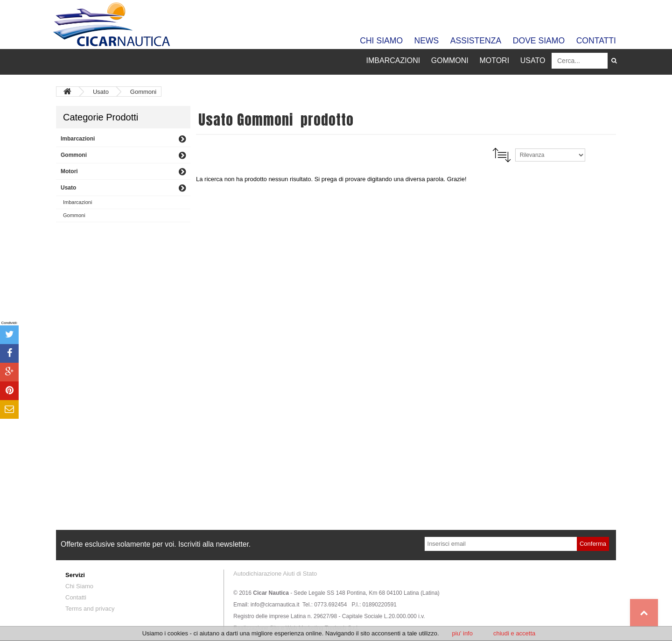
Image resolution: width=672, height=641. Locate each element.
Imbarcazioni (77, 202)
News (427, 41)
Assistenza (476, 41)
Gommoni (143, 92)
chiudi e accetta (514, 633)
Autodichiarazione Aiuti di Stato (275, 574)
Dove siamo (539, 41)
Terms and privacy (90, 609)
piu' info (462, 633)
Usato (102, 92)
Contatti (596, 41)
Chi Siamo (381, 41)
